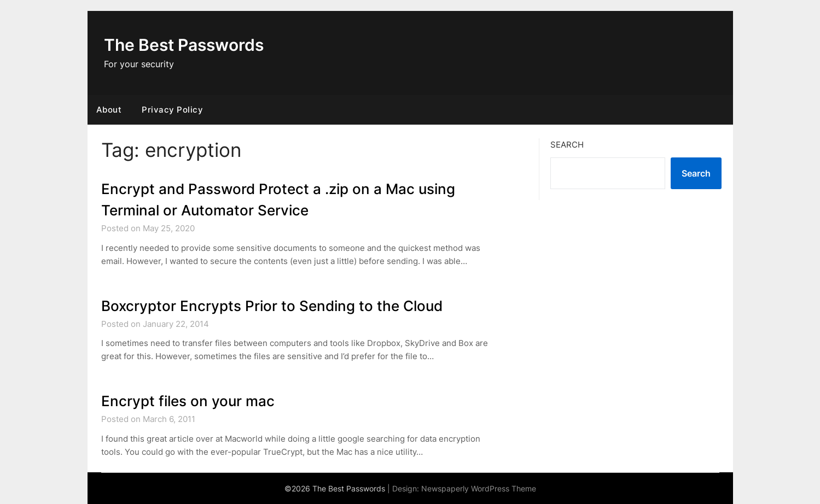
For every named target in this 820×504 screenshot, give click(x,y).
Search (567, 145)
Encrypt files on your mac (188, 401)
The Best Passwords (184, 45)
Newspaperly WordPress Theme (479, 488)
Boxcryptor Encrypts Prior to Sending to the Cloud (272, 306)
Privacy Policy (172, 110)
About (109, 110)
